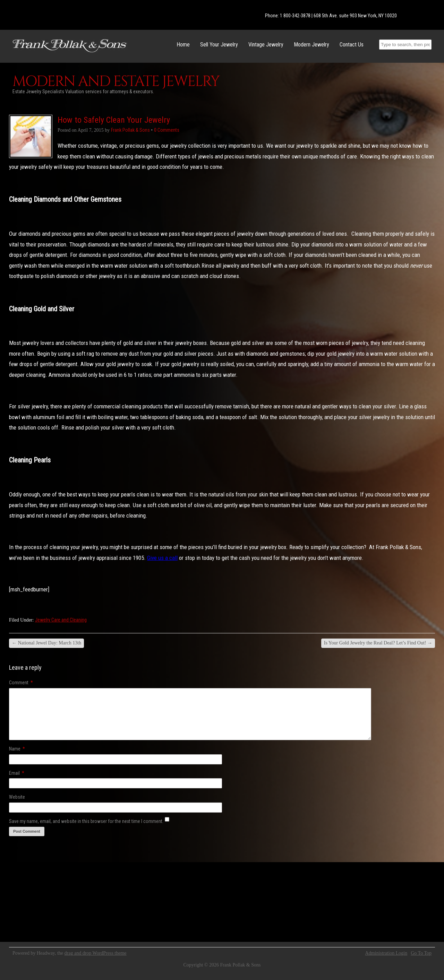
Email (17, 773)
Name (17, 749)
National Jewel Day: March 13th (46, 643)
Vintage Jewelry (266, 45)
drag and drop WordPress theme (96, 953)
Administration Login (386, 953)
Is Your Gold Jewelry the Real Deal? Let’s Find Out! (378, 643)
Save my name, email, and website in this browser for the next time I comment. (86, 821)
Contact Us (352, 45)
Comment (21, 683)
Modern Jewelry (311, 45)
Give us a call (162, 558)
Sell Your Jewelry (219, 45)
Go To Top (421, 953)
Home (183, 45)
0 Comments (167, 130)
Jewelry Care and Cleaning (61, 620)
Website (17, 797)
